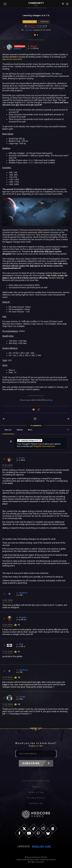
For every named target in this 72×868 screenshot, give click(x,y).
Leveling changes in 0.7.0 (30, 440)
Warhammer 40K (30, 22)
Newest (8, 430)
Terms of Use (36, 792)
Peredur (29, 30)
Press (36, 787)
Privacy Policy (36, 798)
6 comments (36, 425)
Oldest (20, 430)
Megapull (32, 26)
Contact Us (36, 803)
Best (30, 430)
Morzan (50, 400)
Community (44, 22)
